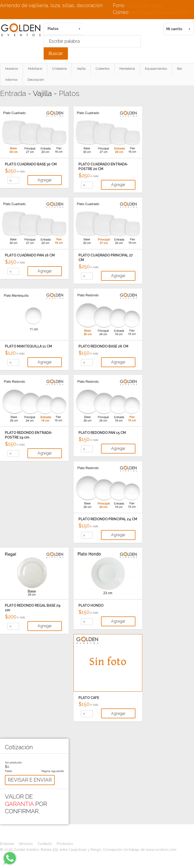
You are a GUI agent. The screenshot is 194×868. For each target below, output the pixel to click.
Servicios (26, 844)
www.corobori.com (161, 850)
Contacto (45, 844)
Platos (69, 93)
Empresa (7, 844)
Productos (65, 844)
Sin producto (13, 762)
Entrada (13, 93)
